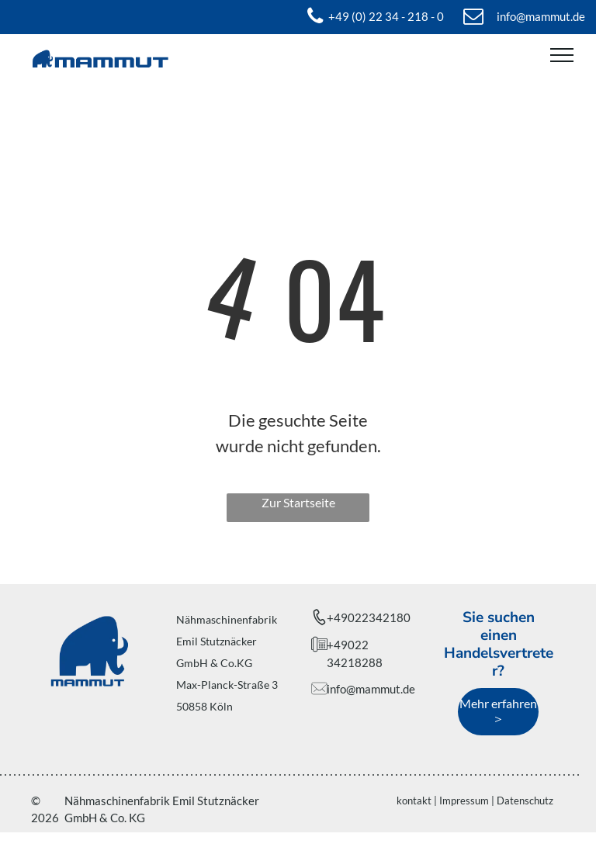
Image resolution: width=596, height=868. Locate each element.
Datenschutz (525, 801)
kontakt (414, 801)
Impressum (464, 801)
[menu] (562, 55)
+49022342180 (369, 617)
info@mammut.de (371, 689)
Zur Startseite (298, 502)
